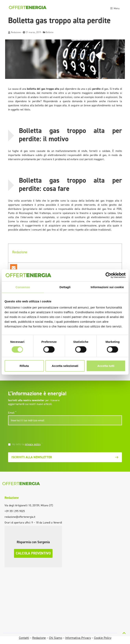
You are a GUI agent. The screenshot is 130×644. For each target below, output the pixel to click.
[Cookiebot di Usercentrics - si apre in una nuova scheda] (108, 275)
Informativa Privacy (78, 638)
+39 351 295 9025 (15, 511)
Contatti (24, 638)
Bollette (50, 32)
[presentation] (35, 435)
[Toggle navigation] (115, 8)
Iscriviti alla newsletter (65, 457)
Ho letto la (27, 444)
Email (12, 413)
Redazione (16, 32)
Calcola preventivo (33, 553)
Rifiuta (24, 366)
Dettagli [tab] (65, 287)
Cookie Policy (103, 638)
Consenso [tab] (23, 287)
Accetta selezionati (65, 366)
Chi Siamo (56, 638)
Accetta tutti (106, 366)
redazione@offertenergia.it (20, 517)
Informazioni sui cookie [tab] (107, 287)
